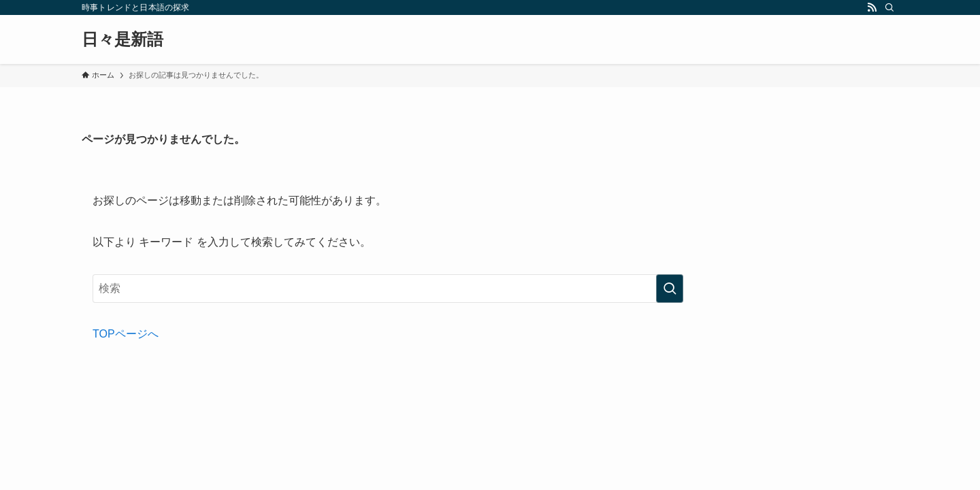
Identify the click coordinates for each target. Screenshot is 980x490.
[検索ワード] (388, 289)
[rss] (872, 7)
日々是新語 (122, 39)
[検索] (889, 7)
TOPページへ (126, 334)
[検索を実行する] (670, 289)
